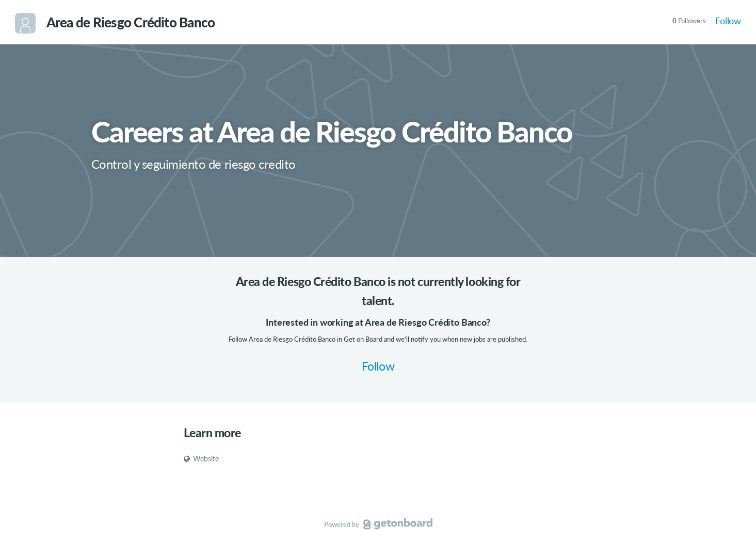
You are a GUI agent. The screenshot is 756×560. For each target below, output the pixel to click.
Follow (728, 21)
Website (201, 459)
